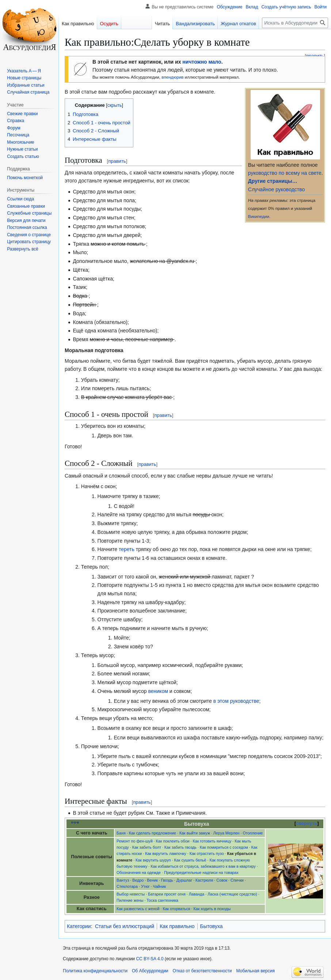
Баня (121, 833)
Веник (152, 880)
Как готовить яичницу (212, 841)
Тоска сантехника (162, 900)
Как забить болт (147, 847)
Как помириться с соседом (224, 847)
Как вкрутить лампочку (166, 853)
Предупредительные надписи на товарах (201, 872)
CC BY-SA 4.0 (150, 959)
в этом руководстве (236, 701)
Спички (237, 880)
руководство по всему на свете (285, 173)
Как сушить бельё (190, 860)
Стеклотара (127, 886)
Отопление (253, 833)
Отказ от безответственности (202, 971)
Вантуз (123, 880)
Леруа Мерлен (227, 833)
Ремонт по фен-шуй (135, 841)
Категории (79, 926)
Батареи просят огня (167, 894)
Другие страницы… (273, 181)
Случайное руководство (276, 189)
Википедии (259, 216)
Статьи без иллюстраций (125, 926)
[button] (23, 249)
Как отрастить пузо (207, 853)
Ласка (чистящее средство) (232, 894)
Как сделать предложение (153, 833)
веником (158, 691)
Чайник (160, 886)
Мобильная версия (255, 971)
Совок (222, 880)
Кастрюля (204, 880)
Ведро (138, 880)
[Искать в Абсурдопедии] (295, 23)
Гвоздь (167, 880)
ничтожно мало (202, 62)
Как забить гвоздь (180, 847)
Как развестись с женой (138, 909)
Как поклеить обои (173, 841)
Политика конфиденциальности (95, 971)
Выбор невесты (131, 894)
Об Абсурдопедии (150, 971)
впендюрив (172, 77)
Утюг (145, 886)
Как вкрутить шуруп (153, 860)
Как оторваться (176, 909)
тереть (127, 549)
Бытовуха (212, 926)
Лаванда (197, 894)
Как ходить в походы (212, 909)
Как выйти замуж (195, 833)
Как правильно (177, 926)
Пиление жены (130, 900)
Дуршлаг (184, 880)
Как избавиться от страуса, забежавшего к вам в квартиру (203, 866)
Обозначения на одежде (139, 872)
